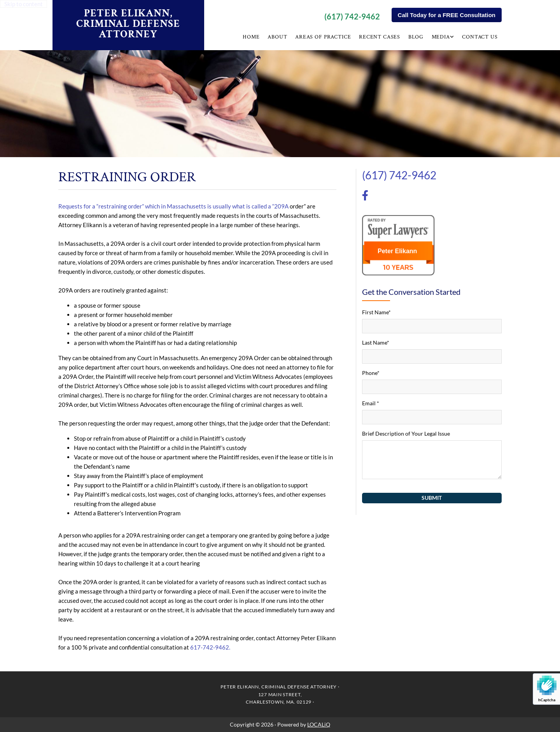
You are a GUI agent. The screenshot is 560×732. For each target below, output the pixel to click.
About (279, 37)
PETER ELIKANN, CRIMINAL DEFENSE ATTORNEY (128, 24)
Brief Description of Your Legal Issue (406, 433)
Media (441, 37)
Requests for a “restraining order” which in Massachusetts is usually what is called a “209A (173, 206)
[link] (443, 38)
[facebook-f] (365, 197)
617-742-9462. (210, 647)
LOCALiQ (319, 724)
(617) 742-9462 (352, 16)
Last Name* (376, 342)
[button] (447, 15)
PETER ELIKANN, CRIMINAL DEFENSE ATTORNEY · (280, 687)
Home (253, 37)
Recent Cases (380, 37)
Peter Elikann (397, 251)
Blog (416, 37)
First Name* (376, 312)
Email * (371, 403)
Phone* (371, 373)
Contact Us (480, 37)
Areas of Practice (324, 37)
